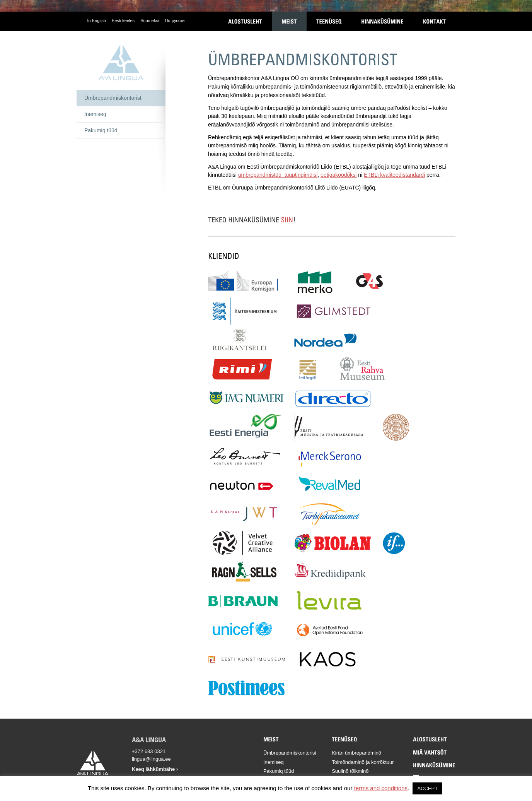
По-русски (175, 20)
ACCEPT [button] (427, 788)
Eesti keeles (123, 20)
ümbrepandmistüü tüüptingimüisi (278, 175)
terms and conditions (381, 788)
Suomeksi (150, 20)
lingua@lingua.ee (151, 759)
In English (97, 20)
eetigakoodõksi (338, 175)
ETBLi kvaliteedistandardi (394, 175)
